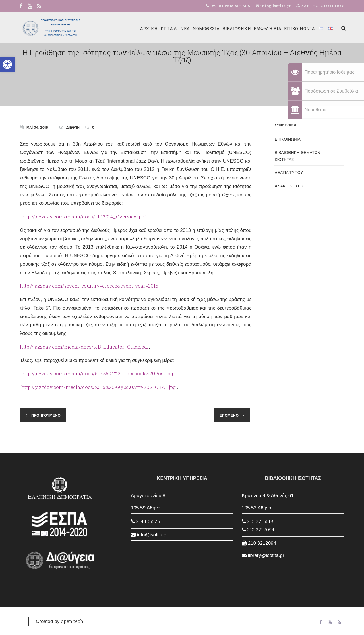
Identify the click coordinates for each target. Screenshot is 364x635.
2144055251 (146, 521)
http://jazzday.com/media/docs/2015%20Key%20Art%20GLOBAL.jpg (99, 387)
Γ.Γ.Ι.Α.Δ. (167, 28)
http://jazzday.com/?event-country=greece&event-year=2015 (89, 286)
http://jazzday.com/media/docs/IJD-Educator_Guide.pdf (84, 347)
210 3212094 (258, 529)
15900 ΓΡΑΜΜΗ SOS (230, 6)
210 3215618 (258, 521)
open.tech (72, 621)
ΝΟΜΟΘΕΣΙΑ (204, 28)
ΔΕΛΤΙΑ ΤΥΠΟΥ (289, 173)
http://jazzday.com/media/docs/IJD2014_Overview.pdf (84, 217)
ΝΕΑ (183, 28)
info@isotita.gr (275, 6)
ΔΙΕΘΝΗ (73, 127)
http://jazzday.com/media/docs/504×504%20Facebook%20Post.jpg (97, 373)
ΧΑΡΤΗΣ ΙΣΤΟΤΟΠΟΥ (320, 6)
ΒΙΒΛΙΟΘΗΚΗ (235, 28)
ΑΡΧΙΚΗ (147, 28)
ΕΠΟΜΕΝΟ (229, 415)
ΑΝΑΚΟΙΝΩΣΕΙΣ (289, 186)
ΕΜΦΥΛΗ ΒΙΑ (266, 28)
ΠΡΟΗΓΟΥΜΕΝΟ (46, 415)
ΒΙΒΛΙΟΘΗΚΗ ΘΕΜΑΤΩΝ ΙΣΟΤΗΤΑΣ (297, 156)
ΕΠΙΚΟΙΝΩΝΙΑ (298, 28)
